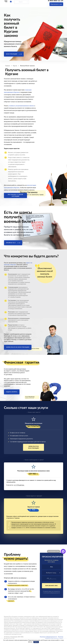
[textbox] (52, 573)
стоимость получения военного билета (21, 106)
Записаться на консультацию (18, 347)
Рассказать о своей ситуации (15, 195)
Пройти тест (13, 243)
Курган (21, 2)
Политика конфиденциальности (48, 637)
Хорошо (36, 642)
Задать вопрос (12, 392)
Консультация (14, 54)
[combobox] (52, 573)
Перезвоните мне (56, 4)
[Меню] (6, 1)
